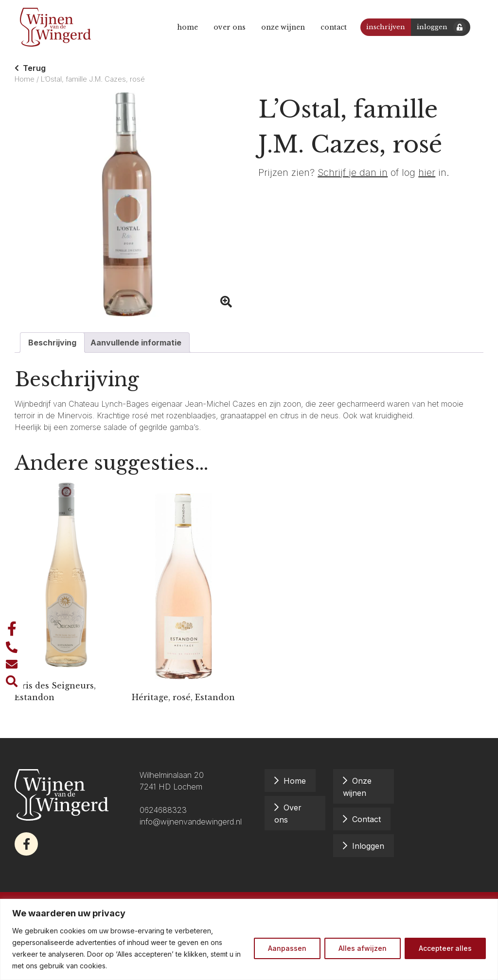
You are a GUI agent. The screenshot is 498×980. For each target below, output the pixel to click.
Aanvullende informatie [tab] (136, 343)
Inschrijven (383, 27)
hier (427, 172)
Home (185, 27)
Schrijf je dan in (353, 172)
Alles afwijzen (363, 948)
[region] (249, 939)
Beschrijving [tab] (52, 343)
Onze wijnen (281, 27)
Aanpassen (287, 948)
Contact (331, 27)
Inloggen (430, 27)
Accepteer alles (445, 948)
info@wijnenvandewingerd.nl (192, 822)
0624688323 (163, 810)
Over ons (227, 27)
